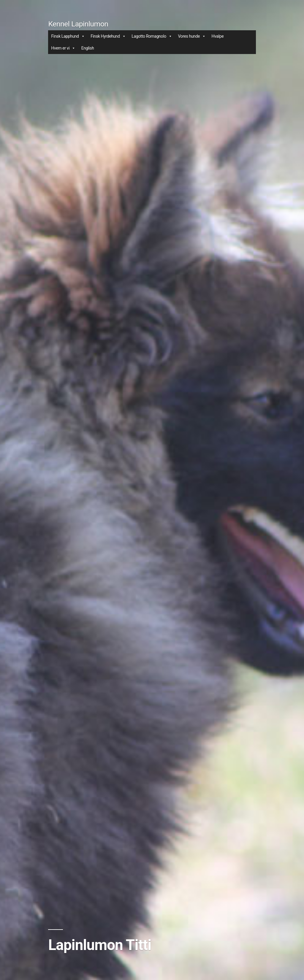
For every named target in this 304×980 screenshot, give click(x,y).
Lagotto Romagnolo (152, 36)
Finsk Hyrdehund (108, 36)
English (88, 48)
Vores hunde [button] (192, 36)
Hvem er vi (63, 48)
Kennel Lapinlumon (78, 24)
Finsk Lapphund (68, 36)
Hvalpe (218, 36)
